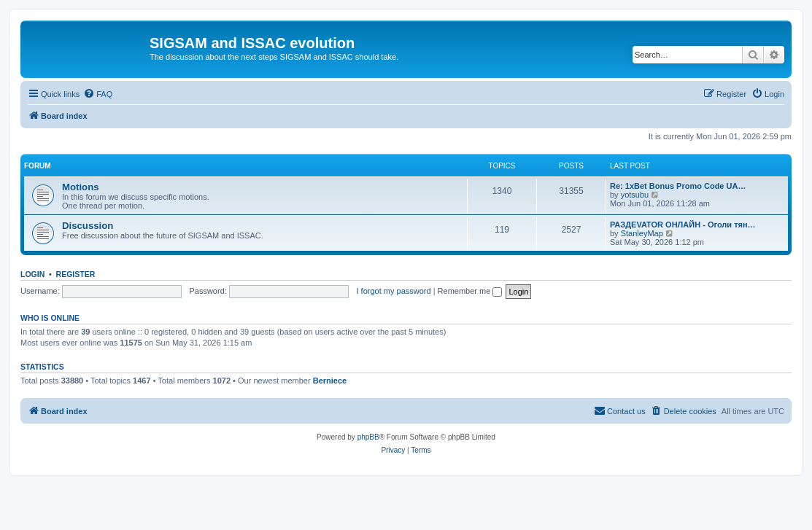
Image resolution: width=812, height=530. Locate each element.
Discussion (88, 226)
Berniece (330, 381)
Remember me (470, 291)
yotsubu (635, 195)
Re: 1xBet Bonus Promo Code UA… (678, 186)
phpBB (368, 437)
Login (32, 274)
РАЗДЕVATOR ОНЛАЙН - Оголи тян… (683, 225)
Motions (81, 187)
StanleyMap (642, 233)
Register (76, 274)
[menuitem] (98, 94)
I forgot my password (394, 291)
